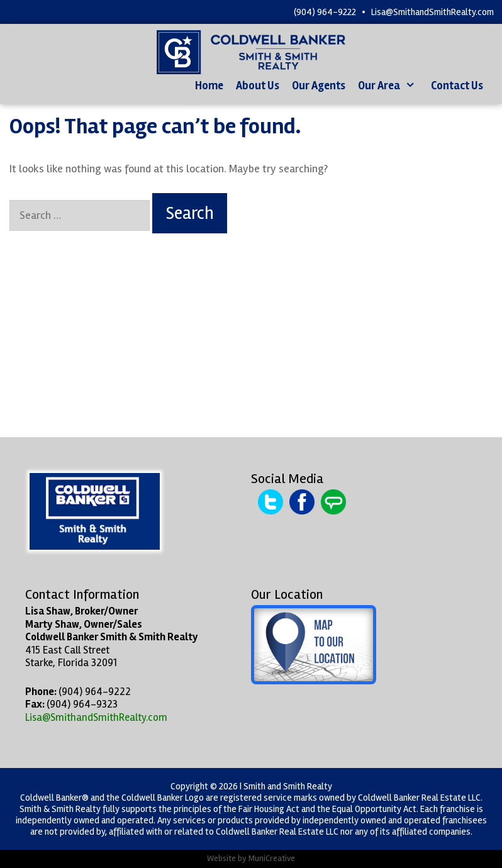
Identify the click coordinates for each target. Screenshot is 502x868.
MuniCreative (272, 858)
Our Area (391, 86)
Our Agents (319, 86)
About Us (258, 86)
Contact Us (457, 86)
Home (209, 86)
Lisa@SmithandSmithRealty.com (432, 12)
